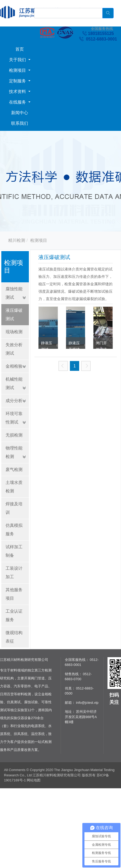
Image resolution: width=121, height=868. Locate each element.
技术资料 (18, 92)
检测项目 (18, 70)
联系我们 (20, 123)
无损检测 (14, 435)
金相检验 (14, 366)
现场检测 (14, 332)
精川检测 (17, 240)
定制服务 (18, 81)
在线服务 (18, 102)
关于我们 (18, 60)
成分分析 (14, 401)
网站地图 (34, 780)
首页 (20, 49)
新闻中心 (20, 113)
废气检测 (14, 469)
